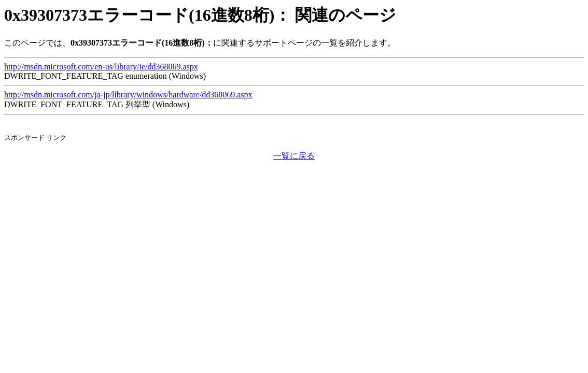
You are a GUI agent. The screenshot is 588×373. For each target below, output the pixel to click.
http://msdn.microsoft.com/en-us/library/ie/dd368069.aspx (101, 67)
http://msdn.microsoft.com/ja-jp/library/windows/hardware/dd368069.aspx (128, 95)
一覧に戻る (294, 156)
